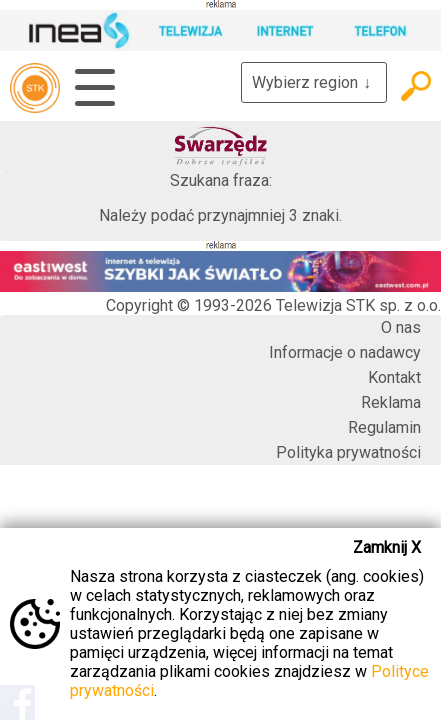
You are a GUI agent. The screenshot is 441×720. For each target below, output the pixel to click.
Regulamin (384, 427)
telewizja (35, 88)
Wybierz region (314, 82)
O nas (401, 327)
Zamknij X (387, 547)
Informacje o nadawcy (345, 352)
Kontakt (394, 377)
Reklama (391, 402)
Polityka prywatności (348, 452)
